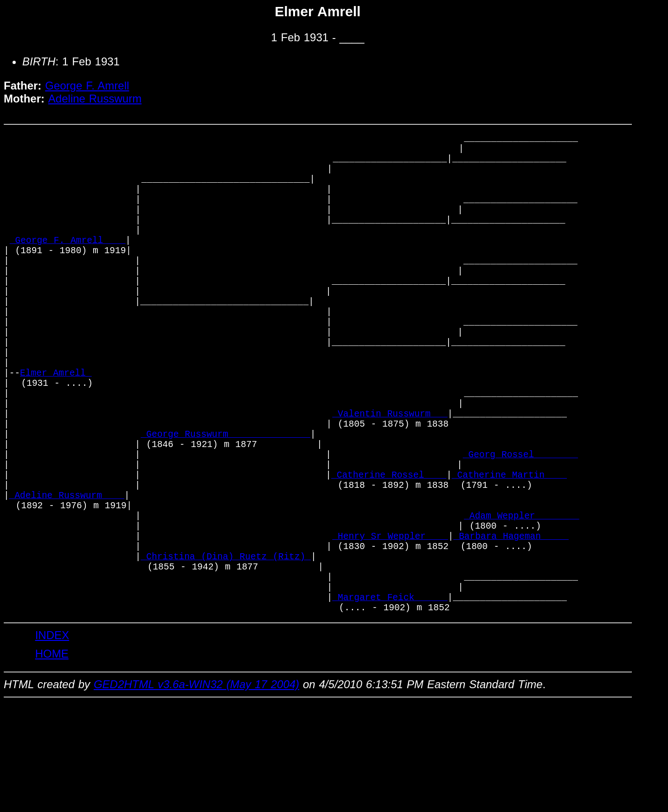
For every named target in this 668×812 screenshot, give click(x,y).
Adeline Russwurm (95, 99)
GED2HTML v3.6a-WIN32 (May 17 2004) (196, 793)
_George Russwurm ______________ (226, 503)
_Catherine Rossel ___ (389, 553)
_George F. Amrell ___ (67, 265)
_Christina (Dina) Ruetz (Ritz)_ (226, 653)
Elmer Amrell (56, 428)
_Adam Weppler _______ (521, 603)
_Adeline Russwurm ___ (67, 578)
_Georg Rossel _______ (520, 528)
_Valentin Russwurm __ (390, 478)
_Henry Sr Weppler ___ (390, 628)
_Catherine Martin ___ (509, 553)
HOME (52, 763)
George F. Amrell (87, 86)
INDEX (52, 744)
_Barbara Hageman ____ (511, 628)
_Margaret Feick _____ (390, 703)
